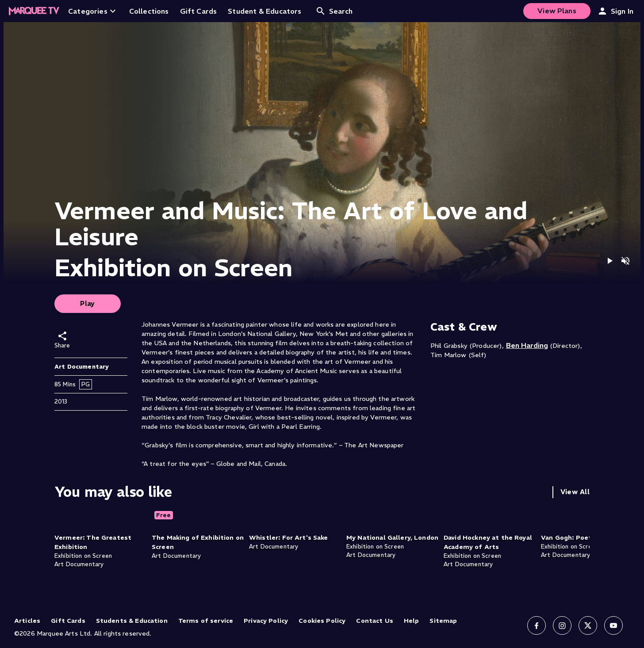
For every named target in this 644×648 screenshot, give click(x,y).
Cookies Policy (322, 621)
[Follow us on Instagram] (562, 625)
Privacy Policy (266, 621)
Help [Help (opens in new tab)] (412, 621)
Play (88, 303)
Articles (27, 621)
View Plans (557, 11)
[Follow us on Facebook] (537, 625)
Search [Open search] (334, 11)
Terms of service (206, 621)
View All (575, 492)
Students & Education (132, 621)
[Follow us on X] (588, 625)
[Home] (34, 11)
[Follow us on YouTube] (613, 625)
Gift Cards (68, 621)
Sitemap (443, 621)
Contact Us (375, 621)
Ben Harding (527, 345)
